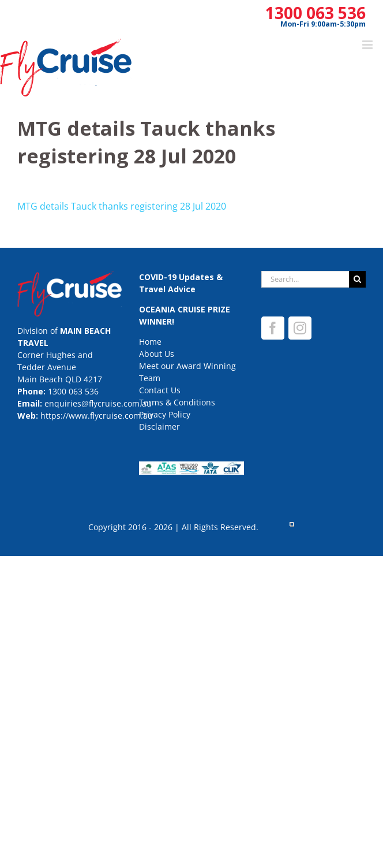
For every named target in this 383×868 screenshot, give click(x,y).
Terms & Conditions (177, 402)
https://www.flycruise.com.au (97, 416)
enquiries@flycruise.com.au (98, 403)
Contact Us (160, 390)
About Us (157, 354)
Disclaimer (159, 426)
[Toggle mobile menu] (368, 45)
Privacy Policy (165, 414)
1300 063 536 (316, 13)
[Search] (357, 279)
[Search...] (305, 279)
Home (150, 342)
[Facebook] (273, 328)
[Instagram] (300, 328)
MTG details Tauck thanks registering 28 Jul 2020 (122, 206)
